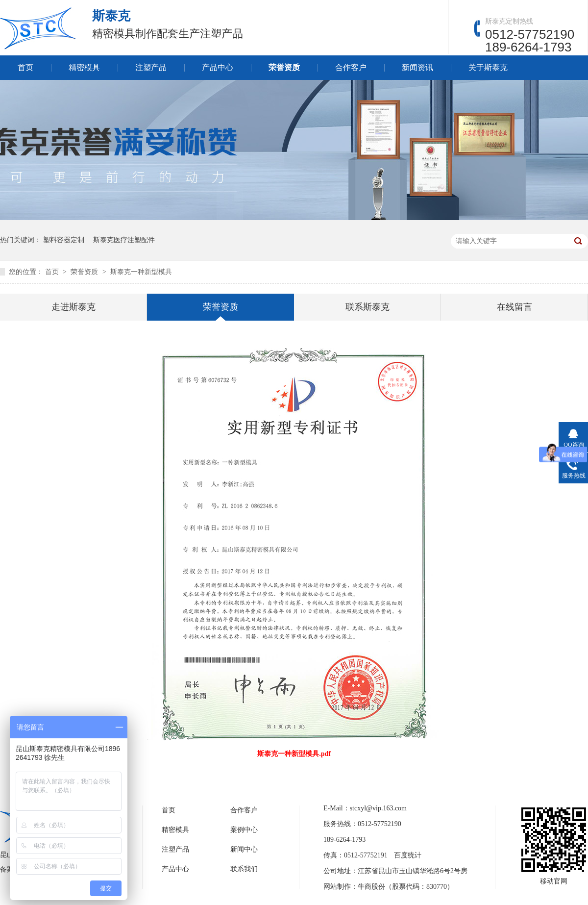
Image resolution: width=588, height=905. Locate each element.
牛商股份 (371, 887)
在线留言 (514, 307)
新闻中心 (244, 849)
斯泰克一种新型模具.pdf (294, 754)
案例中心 (244, 830)
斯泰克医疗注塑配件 (124, 240)
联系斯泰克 (367, 307)
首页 (25, 67)
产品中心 (218, 67)
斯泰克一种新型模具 (141, 272)
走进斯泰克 (73, 307)
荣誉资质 (284, 67)
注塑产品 (151, 67)
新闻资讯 (417, 67)
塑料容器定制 (64, 240)
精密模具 (84, 67)
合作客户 (351, 67)
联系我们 (244, 869)
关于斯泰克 (488, 67)
